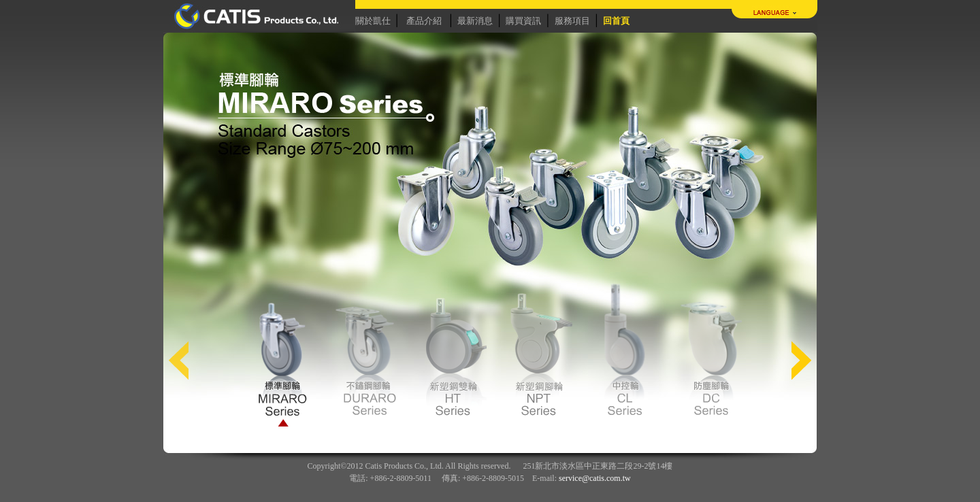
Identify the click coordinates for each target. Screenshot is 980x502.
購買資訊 (523, 21)
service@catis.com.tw (595, 478)
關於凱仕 (373, 21)
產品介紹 (424, 21)
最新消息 (475, 21)
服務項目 (572, 21)
